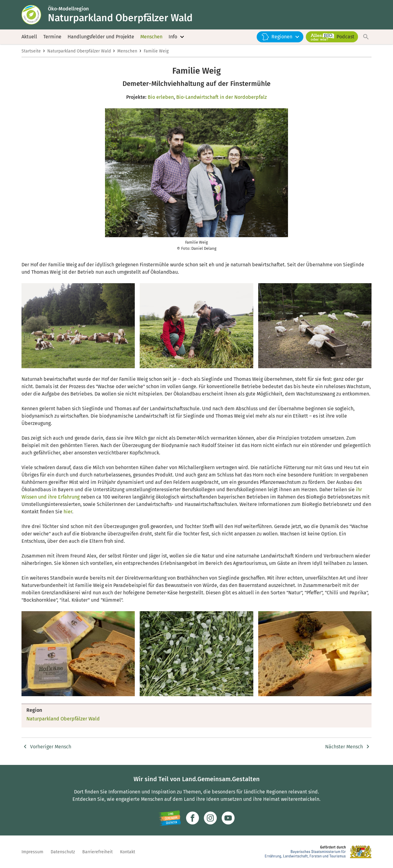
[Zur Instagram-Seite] (210, 818)
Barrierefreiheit (97, 852)
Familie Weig (156, 51)
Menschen (151, 37)
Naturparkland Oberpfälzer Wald (79, 51)
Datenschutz (63, 852)
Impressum (32, 852)
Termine (52, 37)
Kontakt (128, 852)
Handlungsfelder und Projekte (101, 37)
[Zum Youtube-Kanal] (228, 818)
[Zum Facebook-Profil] (193, 818)
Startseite (31, 51)
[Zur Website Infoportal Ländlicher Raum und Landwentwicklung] (170, 818)
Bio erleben (161, 97)
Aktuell (29, 37)
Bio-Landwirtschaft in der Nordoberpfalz (222, 97)
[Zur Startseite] (35, 15)
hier (68, 512)
